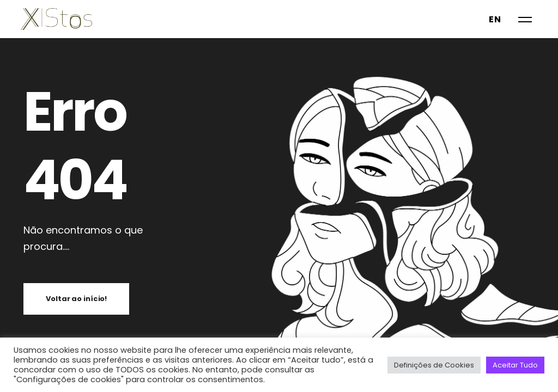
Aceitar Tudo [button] (515, 365)
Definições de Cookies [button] (434, 365)
